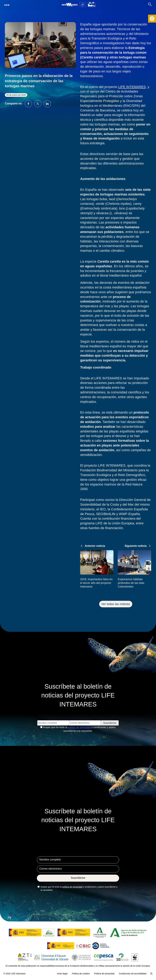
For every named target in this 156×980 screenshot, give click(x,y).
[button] (152, 19)
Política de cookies (81, 974)
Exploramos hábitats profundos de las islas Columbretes (131, 583)
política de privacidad (79, 727)
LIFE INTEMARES (132, 87)
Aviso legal (62, 974)
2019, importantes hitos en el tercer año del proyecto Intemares (96, 583)
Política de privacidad (104, 974)
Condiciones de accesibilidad (133, 974)
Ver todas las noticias (116, 604)
